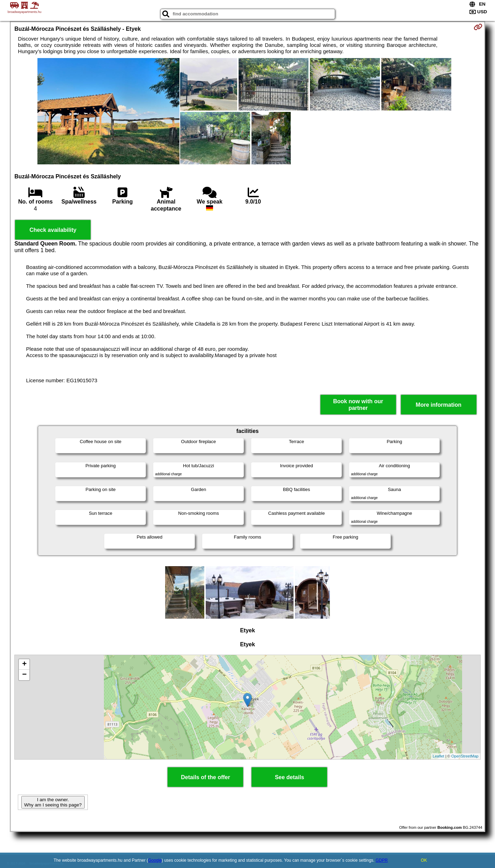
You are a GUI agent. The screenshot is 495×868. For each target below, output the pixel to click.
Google (155, 860)
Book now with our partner (358, 405)
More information (439, 405)
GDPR (382, 860)
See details (290, 777)
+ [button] (24, 664)
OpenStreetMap (465, 756)
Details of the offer (205, 777)
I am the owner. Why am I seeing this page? (53, 802)
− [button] (24, 675)
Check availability (53, 230)
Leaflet (439, 756)
